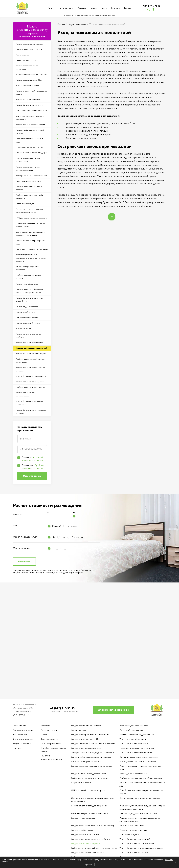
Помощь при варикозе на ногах (32, 176)
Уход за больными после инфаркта (29, 468)
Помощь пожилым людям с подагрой (30, 184)
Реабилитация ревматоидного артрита (31, 230)
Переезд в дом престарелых (31, 222)
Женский (57, 633)
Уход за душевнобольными (30, 97)
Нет (63, 644)
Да (54, 644)
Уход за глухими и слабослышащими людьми (30, 105)
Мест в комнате (22, 655)
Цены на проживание (51, 744)
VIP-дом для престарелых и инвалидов (30, 330)
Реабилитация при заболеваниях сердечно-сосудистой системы (29, 358)
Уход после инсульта (27, 404)
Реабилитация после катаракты (32, 51)
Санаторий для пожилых (29, 64)
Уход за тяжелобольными (29, 348)
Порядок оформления (24, 730)
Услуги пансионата (80, 24)
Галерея (95, 8)
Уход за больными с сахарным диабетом (31, 412)
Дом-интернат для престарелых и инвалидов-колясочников (32, 286)
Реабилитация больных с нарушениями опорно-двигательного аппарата (29, 318)
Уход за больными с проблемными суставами (29, 458)
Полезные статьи (49, 730)
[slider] (74, 623)
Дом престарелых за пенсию (30, 391)
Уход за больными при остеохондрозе (28, 498)
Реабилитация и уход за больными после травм (28, 448)
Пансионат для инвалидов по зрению (31, 306)
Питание (17, 748)
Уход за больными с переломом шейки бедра (29, 369)
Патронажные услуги (27, 248)
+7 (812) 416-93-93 (151, 6)
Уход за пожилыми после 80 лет (32, 90)
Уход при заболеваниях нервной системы (28, 158)
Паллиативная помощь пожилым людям (28, 168)
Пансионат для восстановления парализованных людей (32, 257)
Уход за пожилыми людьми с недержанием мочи (31, 204)
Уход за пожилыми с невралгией (27, 428)
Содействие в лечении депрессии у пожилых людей (31, 276)
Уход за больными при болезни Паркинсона (32, 508)
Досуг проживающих (23, 739)
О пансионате (67, 8)
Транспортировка (49, 739)
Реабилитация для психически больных (31, 340)
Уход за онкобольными (28, 384)
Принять (89, 865)
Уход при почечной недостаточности (26, 214)
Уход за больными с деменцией (32, 420)
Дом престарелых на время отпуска (30, 128)
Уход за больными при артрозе (32, 120)
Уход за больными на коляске (31, 113)
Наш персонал (20, 735)
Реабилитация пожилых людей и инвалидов (32, 240)
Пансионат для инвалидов (29, 378)
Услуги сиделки (24, 57)
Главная (62, 24)
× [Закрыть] (176, 863)
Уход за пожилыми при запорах (32, 44)
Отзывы (83, 8)
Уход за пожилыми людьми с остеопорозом (31, 194)
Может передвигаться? (26, 644)
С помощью (78, 644)
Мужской (72, 633)
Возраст (17, 621)
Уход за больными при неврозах (28, 478)
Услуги (51, 8)
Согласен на (33, 573)
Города (128, 8)
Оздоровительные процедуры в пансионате (32, 138)
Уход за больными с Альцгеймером (26, 438)
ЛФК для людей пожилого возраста (29, 266)
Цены (105, 8)
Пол (15, 632)
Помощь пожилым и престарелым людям (27, 296)
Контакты (116, 8)
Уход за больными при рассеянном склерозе (28, 518)
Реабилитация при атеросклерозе (26, 488)
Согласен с (32, 565)
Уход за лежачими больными (31, 397)
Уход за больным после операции (28, 148)
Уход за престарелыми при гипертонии (30, 72)
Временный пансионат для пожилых (29, 82)
